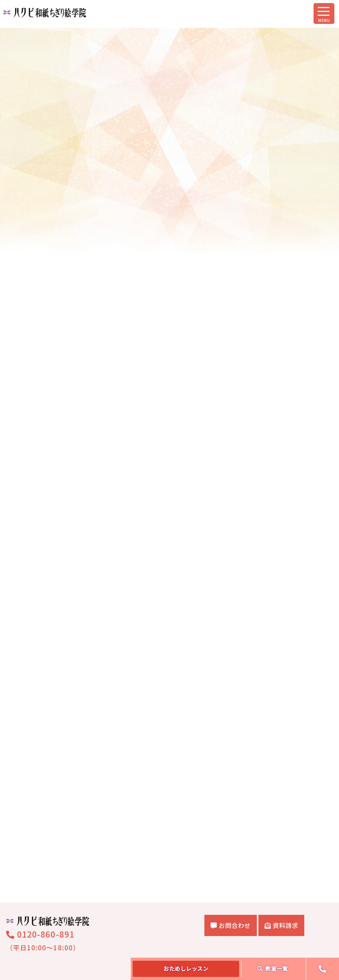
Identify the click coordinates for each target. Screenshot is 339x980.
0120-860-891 (40, 859)
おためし (186, 968)
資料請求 (281, 850)
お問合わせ (231, 850)
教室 (273, 968)
